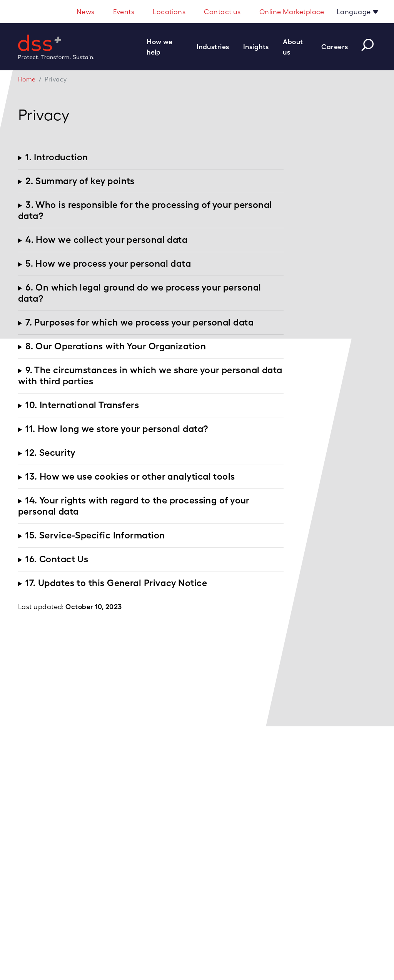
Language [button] (355, 12)
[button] (169, 47)
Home (27, 79)
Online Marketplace (292, 12)
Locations (169, 12)
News (86, 12)
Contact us (222, 12)
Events (124, 12)
